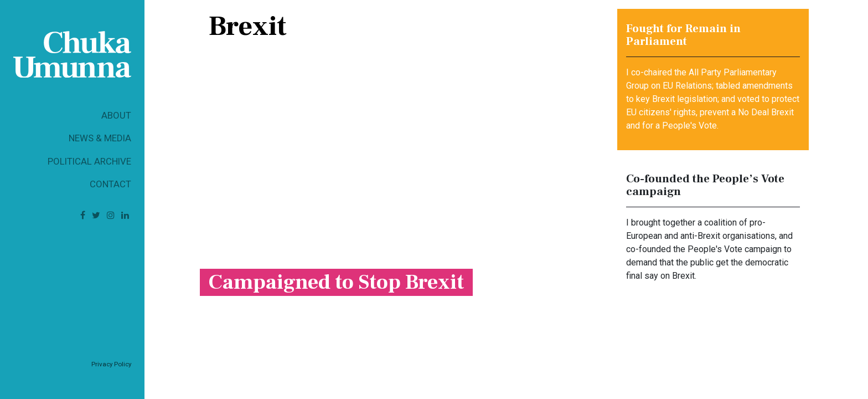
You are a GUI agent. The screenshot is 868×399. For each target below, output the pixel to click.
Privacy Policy (111, 364)
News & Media (100, 138)
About (116, 115)
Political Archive (89, 161)
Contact (110, 184)
